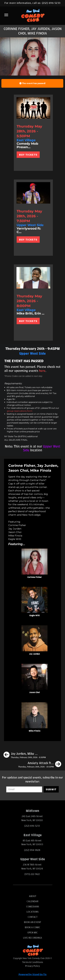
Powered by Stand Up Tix (33, 975)
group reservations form (20, 411)
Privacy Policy (32, 966)
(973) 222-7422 (32, 874)
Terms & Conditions (33, 962)
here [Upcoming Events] (42, 371)
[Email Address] (24, 789)
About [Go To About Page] (33, 896)
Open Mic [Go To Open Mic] (33, 933)
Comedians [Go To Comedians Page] (33, 907)
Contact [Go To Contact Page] (33, 917)
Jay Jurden (34, 654)
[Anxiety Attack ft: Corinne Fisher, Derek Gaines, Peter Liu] (40, 765)
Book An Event (32, 922)
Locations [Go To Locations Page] (32, 912)
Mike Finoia (35, 731)
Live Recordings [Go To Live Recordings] (32, 938)
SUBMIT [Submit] (51, 789)
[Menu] (6, 15)
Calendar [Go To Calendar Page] (32, 901)
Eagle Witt (35, 616)
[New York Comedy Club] (32, 15)
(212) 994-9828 (32, 850)
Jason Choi (35, 692)
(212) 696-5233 (51, 3)
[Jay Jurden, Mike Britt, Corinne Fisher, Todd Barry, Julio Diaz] (25, 755)
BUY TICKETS (28, 155)
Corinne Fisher (35, 577)
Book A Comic (32, 927)
